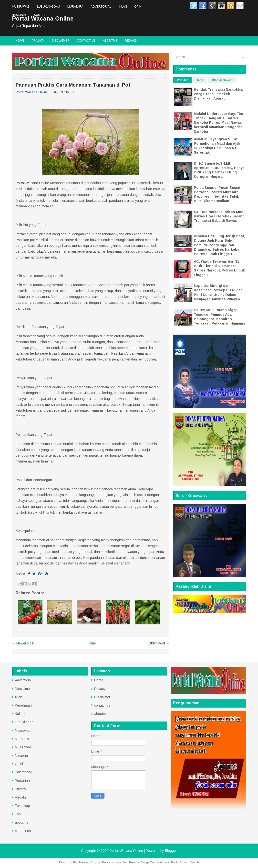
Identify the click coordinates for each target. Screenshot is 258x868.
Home (20, 41)
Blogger (171, 851)
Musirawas (21, 7)
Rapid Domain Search (185, 862)
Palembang (24, 772)
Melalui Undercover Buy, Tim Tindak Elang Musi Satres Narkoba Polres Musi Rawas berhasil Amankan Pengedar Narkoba (218, 123)
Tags (200, 80)
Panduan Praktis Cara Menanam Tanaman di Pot (73, 85)
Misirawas (23, 731)
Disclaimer (60, 41)
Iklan (123, 7)
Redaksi (131, 41)
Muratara (75, 7)
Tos (18, 814)
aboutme (110, 41)
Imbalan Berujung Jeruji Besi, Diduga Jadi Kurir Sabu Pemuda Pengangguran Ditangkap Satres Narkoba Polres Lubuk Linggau (219, 245)
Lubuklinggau (49, 7)
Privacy (38, 41)
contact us (86, 41)
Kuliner (20, 714)
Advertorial (101, 7)
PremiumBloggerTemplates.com (149, 862)
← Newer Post (23, 643)
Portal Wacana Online (126, 851)
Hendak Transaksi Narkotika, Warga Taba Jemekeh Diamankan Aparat (218, 94)
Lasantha (121, 862)
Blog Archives (222, 80)
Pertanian (22, 781)
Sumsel (40, 15)
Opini (138, 7)
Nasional (19, 15)
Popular (182, 80)
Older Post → (159, 643)
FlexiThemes (81, 862)
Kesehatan (23, 705)
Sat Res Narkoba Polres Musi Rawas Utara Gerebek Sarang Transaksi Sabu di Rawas (219, 216)
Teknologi (22, 806)
